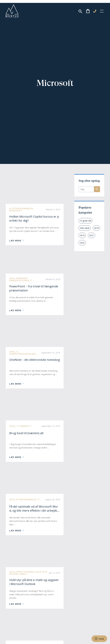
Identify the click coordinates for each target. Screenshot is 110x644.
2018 (96, 228)
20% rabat (85, 228)
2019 (82, 235)
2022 (82, 243)
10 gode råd (86, 221)
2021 (92, 235)
